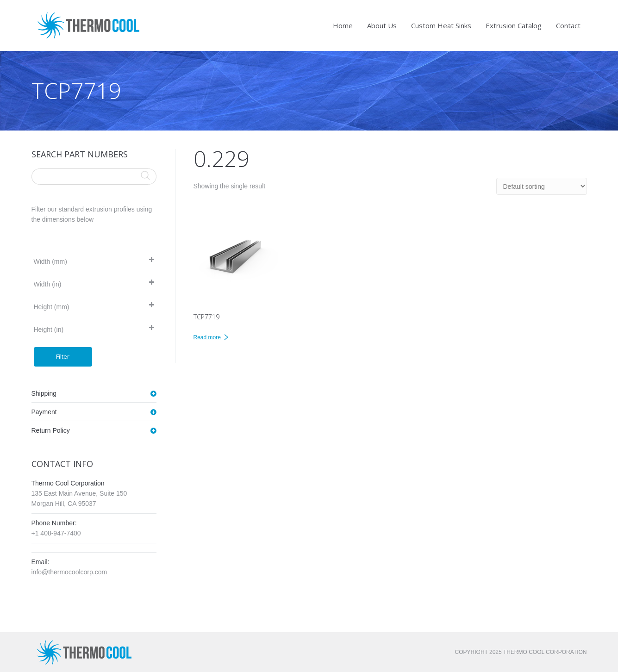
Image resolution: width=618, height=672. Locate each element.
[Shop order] (542, 186)
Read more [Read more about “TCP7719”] (207, 337)
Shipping (44, 393)
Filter (63, 356)
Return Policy (51, 430)
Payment (44, 412)
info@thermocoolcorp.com (69, 572)
